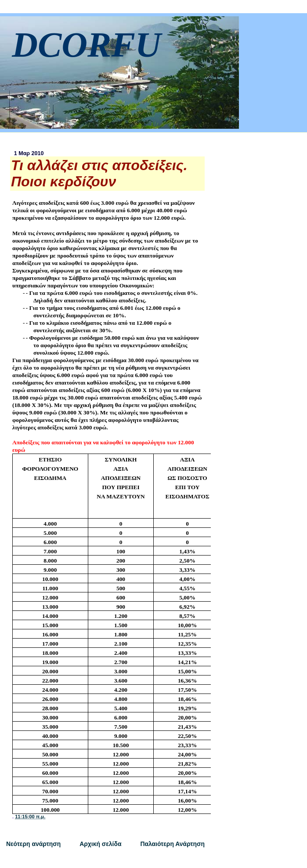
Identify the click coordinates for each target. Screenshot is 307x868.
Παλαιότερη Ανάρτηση (172, 844)
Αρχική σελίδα (100, 844)
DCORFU (86, 45)
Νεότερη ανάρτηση (33, 844)
